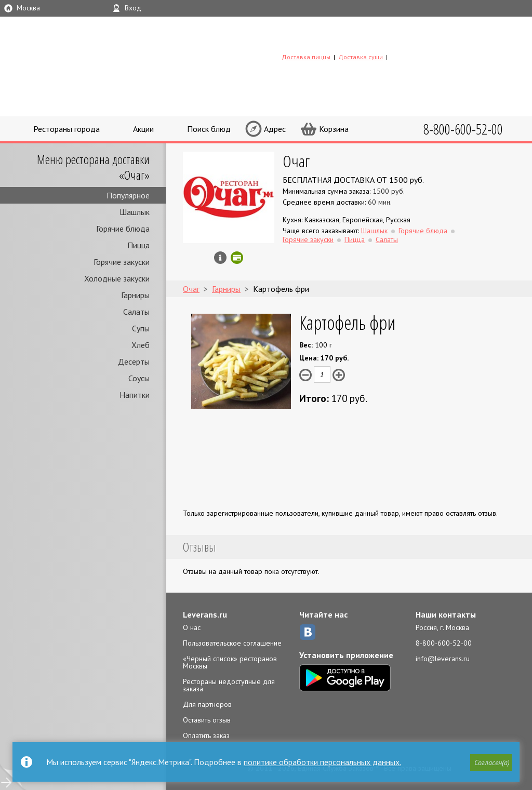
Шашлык (135, 212)
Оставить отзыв (207, 720)
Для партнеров (207, 704)
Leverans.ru (205, 614)
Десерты (134, 361)
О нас (192, 627)
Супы (141, 328)
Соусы (139, 378)
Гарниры (135, 295)
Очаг (296, 161)
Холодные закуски (117, 278)
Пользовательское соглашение (232, 643)
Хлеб (141, 345)
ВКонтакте (308, 632)
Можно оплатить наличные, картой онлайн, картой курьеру (237, 258)
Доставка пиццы (306, 57)
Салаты (136, 312)
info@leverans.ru (443, 659)
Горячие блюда (123, 229)
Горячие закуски (122, 262)
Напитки (135, 395)
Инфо (220, 258)
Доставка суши (361, 57)
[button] (491, 762)
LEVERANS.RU (348, 40)
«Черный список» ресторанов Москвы (230, 662)
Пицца (138, 245)
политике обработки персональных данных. (322, 762)
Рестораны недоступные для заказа (229, 685)
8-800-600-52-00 (444, 643)
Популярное (128, 195)
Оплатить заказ (206, 735)
